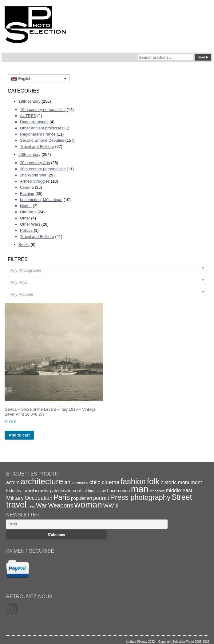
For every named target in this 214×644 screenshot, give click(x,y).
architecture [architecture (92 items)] (42, 481)
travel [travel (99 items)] (16, 505)
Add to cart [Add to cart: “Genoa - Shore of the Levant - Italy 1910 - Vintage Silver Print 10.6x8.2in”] (19, 435)
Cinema (27, 187)
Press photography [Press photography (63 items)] (140, 497)
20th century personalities (43, 169)
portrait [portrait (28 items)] (101, 498)
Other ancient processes (42, 128)
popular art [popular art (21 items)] (81, 498)
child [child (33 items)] (95, 482)
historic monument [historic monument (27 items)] (181, 482)
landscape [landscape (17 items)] (97, 491)
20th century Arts (35, 163)
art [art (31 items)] (67, 482)
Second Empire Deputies (42, 140)
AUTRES (28, 116)
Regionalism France (38, 134)
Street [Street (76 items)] (182, 497)
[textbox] (107, 270)
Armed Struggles (35, 181)
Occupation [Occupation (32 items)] (39, 498)
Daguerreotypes (34, 122)
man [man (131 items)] (140, 489)
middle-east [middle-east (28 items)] (179, 490)
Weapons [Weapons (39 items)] (61, 506)
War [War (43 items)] (42, 505)
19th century (30, 101)
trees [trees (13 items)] (31, 506)
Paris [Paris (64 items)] (62, 497)
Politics (26, 230)
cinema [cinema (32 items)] (111, 482)
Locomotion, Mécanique (41, 200)
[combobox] (107, 268)
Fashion (27, 194)
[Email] (87, 524)
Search (203, 57)
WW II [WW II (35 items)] (111, 506)
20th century (30, 154)
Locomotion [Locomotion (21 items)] (118, 491)
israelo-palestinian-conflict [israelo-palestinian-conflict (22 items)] (61, 491)
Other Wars (30, 224)
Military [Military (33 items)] (15, 498)
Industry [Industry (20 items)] (14, 491)
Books (24, 245)
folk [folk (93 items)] (153, 481)
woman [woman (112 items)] (88, 505)
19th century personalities (43, 110)
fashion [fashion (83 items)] (133, 481)
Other (25, 218)
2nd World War (33, 175)
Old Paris (28, 212)
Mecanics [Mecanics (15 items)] (157, 491)
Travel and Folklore (37, 146)
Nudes (26, 206)
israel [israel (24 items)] (28, 490)
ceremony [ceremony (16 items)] (80, 483)
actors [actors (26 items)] (13, 482)
